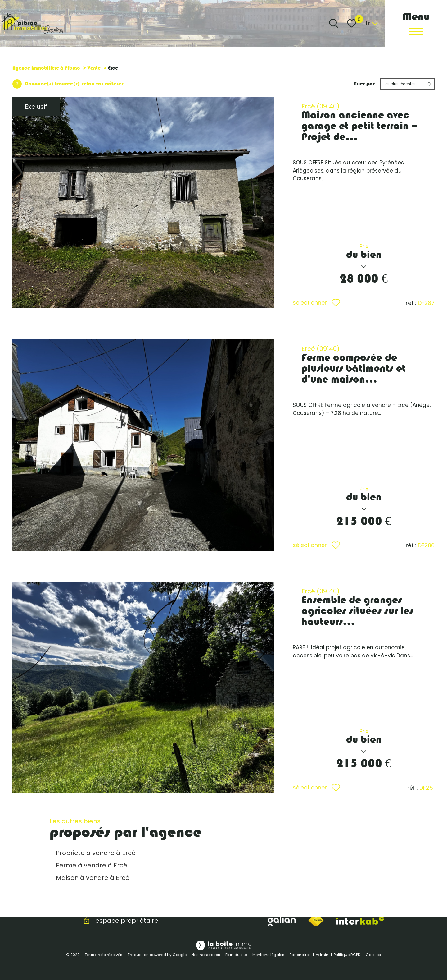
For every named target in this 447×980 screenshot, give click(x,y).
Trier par (364, 84)
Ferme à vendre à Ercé (92, 865)
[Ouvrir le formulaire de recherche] (334, 23)
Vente (94, 68)
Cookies (373, 955)
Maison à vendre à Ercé (93, 878)
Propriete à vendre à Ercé (96, 853)
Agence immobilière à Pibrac (46, 68)
